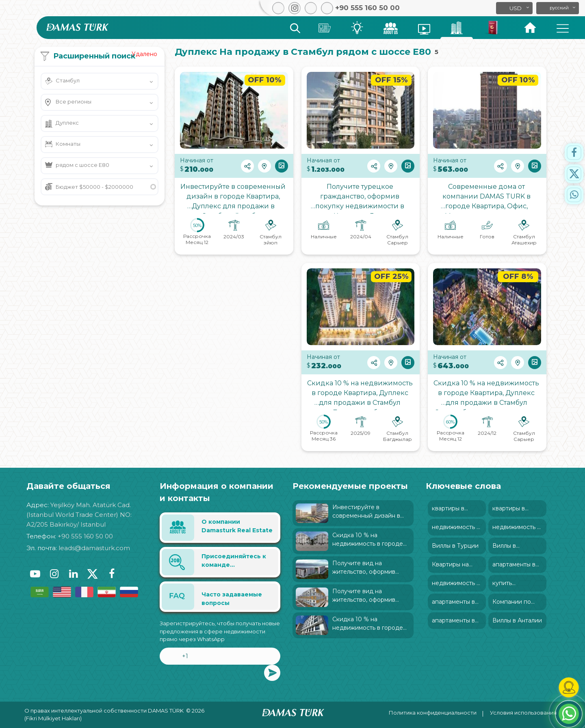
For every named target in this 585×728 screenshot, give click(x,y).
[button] (558, 8)
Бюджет (94, 187)
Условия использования (523, 713)
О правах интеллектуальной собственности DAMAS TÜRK (104, 711)
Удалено (144, 54)
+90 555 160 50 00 (85, 536)
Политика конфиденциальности (433, 713)
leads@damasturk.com (94, 548)
